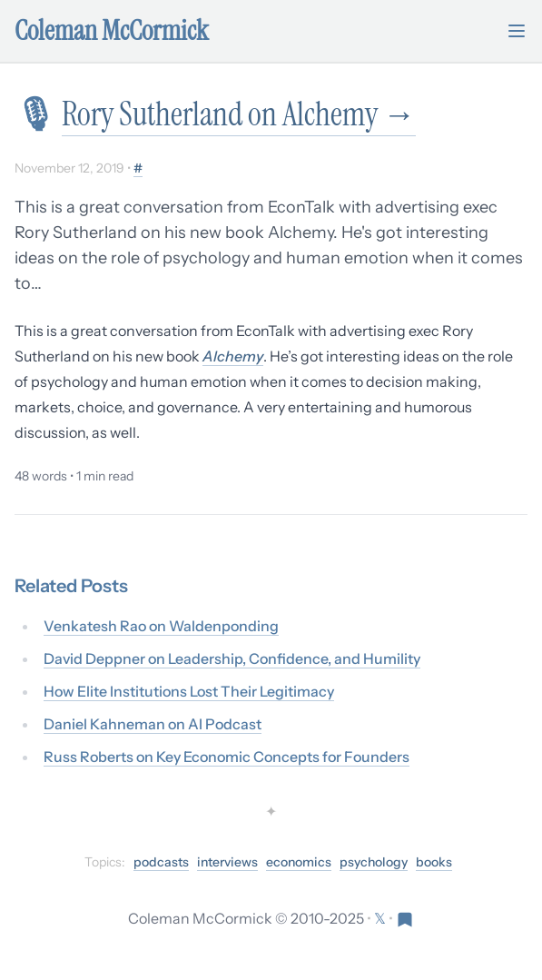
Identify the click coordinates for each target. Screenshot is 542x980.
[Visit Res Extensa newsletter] (405, 918)
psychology (374, 862)
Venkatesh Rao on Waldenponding (161, 626)
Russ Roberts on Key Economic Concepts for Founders (227, 757)
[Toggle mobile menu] (517, 31)
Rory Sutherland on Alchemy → (239, 114)
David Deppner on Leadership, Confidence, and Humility (232, 658)
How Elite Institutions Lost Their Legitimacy (189, 691)
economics (299, 862)
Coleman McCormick (112, 31)
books (434, 862)
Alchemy (233, 356)
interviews (227, 862)
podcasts (161, 862)
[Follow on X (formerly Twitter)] (381, 918)
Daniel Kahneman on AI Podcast (153, 724)
